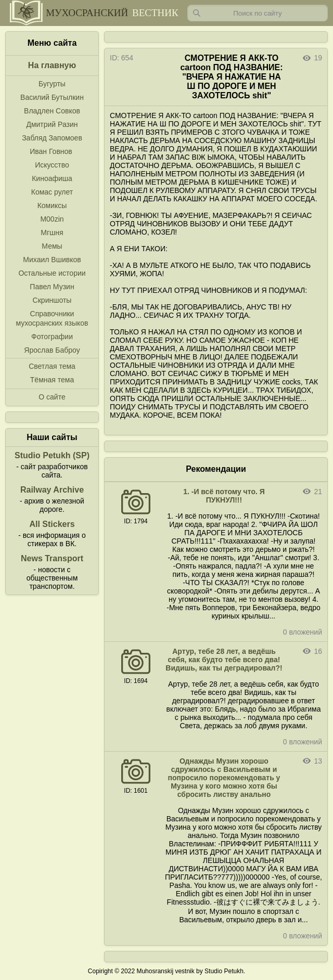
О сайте (52, 397)
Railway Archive (52, 490)
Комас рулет (52, 192)
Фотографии (52, 337)
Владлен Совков (52, 111)
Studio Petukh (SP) (52, 455)
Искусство (52, 165)
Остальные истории (52, 273)
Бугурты (52, 84)
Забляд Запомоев (52, 138)
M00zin (52, 219)
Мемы (52, 246)
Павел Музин (52, 287)
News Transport (52, 558)
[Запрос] (258, 13)
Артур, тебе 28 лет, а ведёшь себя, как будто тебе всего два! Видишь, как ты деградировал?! (224, 660)
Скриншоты (52, 300)
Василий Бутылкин (52, 97)
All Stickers (52, 524)
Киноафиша (52, 178)
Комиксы (52, 205)
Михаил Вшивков (52, 260)
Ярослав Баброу (52, 350)
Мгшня (52, 233)
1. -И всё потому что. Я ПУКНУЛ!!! (224, 496)
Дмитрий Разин (52, 124)
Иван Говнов (51, 151)
